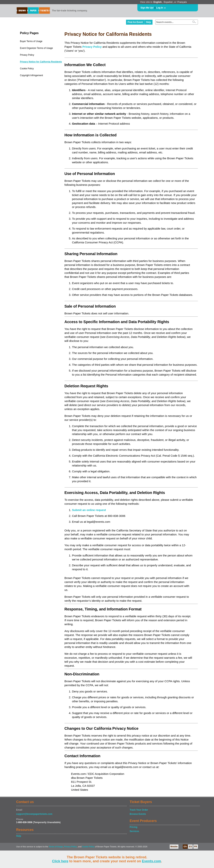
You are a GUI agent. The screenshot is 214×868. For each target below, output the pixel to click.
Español (168, 2)
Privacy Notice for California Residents (41, 62)
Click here (60, 861)
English (158, 2)
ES (190, 847)
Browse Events (138, 814)
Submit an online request (89, 510)
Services (134, 831)
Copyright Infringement (32, 75)
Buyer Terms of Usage (31, 41)
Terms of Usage (56, 847)
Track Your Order (139, 810)
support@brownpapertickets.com (34, 814)
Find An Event (135, 22)
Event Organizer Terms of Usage (37, 48)
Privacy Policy (27, 55)
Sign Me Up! (147, 8)
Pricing (133, 827)
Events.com (151, 861)
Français (182, 2)
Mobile (174, 847)
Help (148, 22)
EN (185, 847)
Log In (160, 8)
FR (196, 847)
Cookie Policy (27, 69)
